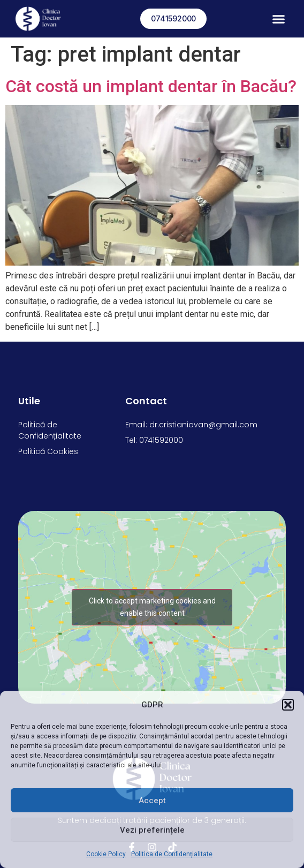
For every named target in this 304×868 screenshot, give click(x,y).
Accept (152, 801)
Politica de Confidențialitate (172, 854)
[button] (288, 705)
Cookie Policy (106, 854)
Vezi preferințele (152, 830)
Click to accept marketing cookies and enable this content (152, 607)
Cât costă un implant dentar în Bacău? (151, 86)
